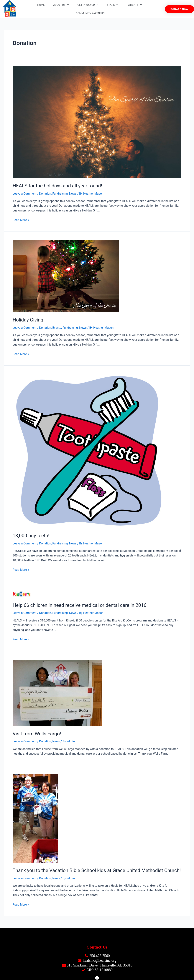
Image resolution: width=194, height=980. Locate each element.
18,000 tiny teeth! (31, 536)
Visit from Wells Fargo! (37, 734)
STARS (112, 5)
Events (57, 328)
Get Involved (88, 5)
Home (41, 5)
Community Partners (90, 13)
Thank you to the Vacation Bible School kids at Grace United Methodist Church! (97, 870)
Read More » (21, 220)
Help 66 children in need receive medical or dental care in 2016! (80, 605)
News (73, 194)
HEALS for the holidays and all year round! (57, 186)
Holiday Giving (28, 320)
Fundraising (60, 194)
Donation (45, 194)
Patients (134, 5)
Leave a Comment (25, 194)
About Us (61, 5)
